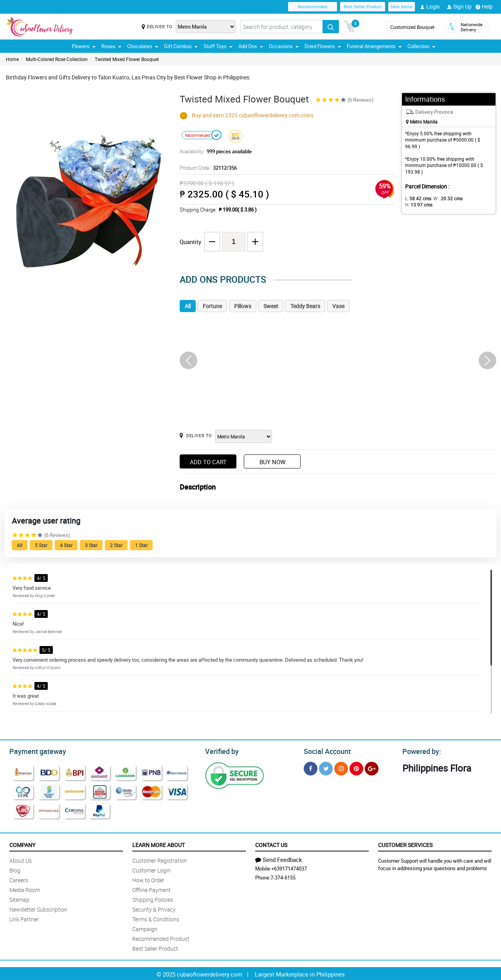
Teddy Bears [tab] (305, 306)
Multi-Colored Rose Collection (57, 59)
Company (22, 844)
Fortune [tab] (212, 306)
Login (430, 7)
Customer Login (151, 869)
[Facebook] (311, 767)
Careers (19, 879)
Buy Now (272, 462)
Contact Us (271, 844)
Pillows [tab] (243, 306)
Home (12, 59)
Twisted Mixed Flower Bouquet (127, 59)
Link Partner (24, 918)
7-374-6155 (283, 876)
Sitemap (19, 898)
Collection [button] (421, 46)
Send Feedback (279, 858)
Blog (15, 869)
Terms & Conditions (156, 918)
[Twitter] (326, 767)
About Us (21, 859)
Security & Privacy (154, 908)
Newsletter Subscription (38, 908)
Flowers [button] (84, 46)
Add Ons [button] (251, 46)
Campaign (145, 928)
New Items (402, 6)
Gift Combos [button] (181, 46)
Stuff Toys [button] (218, 46)
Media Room (25, 889)
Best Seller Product (363, 6)
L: (417, 198)
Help (484, 7)
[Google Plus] (372, 767)
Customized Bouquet (412, 27)
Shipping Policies (153, 898)
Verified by (221, 750)
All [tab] (188, 306)
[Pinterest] (356, 767)
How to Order (148, 879)
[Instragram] (341, 767)
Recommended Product (161, 938)
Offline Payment (151, 889)
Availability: (214, 151)
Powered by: (420, 750)
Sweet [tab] (271, 306)
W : (444, 198)
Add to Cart (208, 462)
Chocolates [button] (143, 46)
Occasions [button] (284, 46)
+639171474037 (289, 867)
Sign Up (459, 7)
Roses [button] (111, 46)
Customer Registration (160, 859)
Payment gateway (34, 750)
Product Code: (207, 168)
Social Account (325, 750)
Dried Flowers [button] (323, 46)
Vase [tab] (338, 306)
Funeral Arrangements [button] (374, 46)
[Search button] (331, 27)
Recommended (313, 6)
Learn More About (159, 844)
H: (472, 198)
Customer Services (405, 844)
